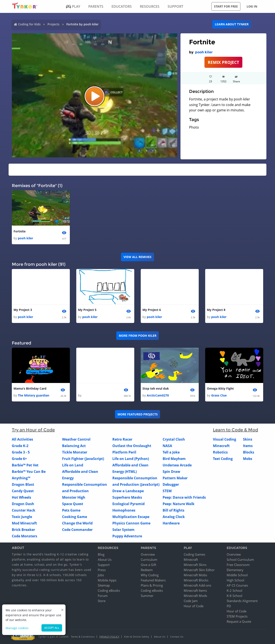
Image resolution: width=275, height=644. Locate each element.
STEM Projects (237, 616)
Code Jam (191, 601)
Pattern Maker (175, 478)
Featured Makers (153, 580)
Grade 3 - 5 (21, 452)
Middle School (237, 575)
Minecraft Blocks (196, 580)
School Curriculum (240, 559)
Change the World (77, 523)
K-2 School (235, 590)
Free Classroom (238, 565)
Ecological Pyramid (128, 504)
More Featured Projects (138, 414)
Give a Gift (148, 565)
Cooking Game (75, 517)
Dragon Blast (23, 484)
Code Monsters (24, 536)
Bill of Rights (173, 510)
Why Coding (150, 575)
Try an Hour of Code (33, 430)
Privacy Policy (109, 637)
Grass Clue (219, 395)
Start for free (226, 6)
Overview (148, 554)
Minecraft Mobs (195, 575)
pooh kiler (204, 52)
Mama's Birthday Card (30, 388)
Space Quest (73, 504)
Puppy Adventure (127, 536)
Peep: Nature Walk (179, 504)
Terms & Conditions (83, 637)
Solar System (123, 530)
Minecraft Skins (195, 565)
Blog (101, 554)
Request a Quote (239, 621)
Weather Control (76, 439)
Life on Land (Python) (131, 459)
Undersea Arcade (177, 465)
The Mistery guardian (34, 395)
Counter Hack (24, 510)
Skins (248, 439)
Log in (252, 6)
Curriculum (149, 559)
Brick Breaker (23, 530)
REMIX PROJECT (223, 62)
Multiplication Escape (131, 517)
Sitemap (104, 585)
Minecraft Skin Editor (199, 570)
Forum (103, 596)
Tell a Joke (171, 452)
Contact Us (177, 637)
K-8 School (235, 596)
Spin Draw (171, 472)
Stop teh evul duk (156, 388)
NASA (167, 446)
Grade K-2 (20, 446)
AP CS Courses (237, 585)
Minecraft (221, 446)
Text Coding (223, 459)
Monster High (74, 497)
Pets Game (71, 510)
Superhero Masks (127, 497)
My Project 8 (216, 310)
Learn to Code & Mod (235, 430)
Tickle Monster (75, 452)
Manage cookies (17, 628)
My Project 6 (152, 310)
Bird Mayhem (174, 459)
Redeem (147, 570)
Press (102, 570)
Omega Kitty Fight (220, 388)
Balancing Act (74, 446)
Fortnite (20, 231)
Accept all (52, 628)
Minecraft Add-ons (197, 585)
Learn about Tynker (232, 24)
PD (229, 606)
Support (104, 565)
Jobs (101, 575)
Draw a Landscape (128, 491)
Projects (53, 24)
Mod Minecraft (24, 523)
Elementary (235, 570)
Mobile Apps (107, 580)
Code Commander (77, 530)
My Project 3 (23, 310)
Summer (147, 596)
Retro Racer (122, 439)
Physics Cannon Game (131, 523)
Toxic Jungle (22, 517)
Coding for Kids (29, 24)
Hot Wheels (21, 497)
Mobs (248, 459)
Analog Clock (174, 517)
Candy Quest (23, 491)
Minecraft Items (195, 590)
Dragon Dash (23, 504)
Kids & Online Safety (137, 637)
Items (248, 446)
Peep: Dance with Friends (184, 497)
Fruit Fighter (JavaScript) (83, 459)
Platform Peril (124, 452)
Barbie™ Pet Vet (25, 465)
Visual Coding (225, 439)
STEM (167, 491)
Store (102, 601)
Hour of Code (194, 606)
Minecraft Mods (195, 596)
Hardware (171, 523)
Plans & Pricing (152, 585)
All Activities (22, 439)
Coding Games (194, 554)
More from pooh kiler (138, 336)
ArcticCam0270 (158, 395)
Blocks (249, 452)
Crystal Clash (174, 439)
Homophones (124, 510)
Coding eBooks (109, 590)
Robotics (220, 452)
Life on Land (73, 465)
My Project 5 (87, 310)
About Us (105, 559)
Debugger (171, 484)
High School (235, 580)
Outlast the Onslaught (132, 446)
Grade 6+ (19, 459)
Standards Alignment (242, 601)
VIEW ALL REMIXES (137, 257)
